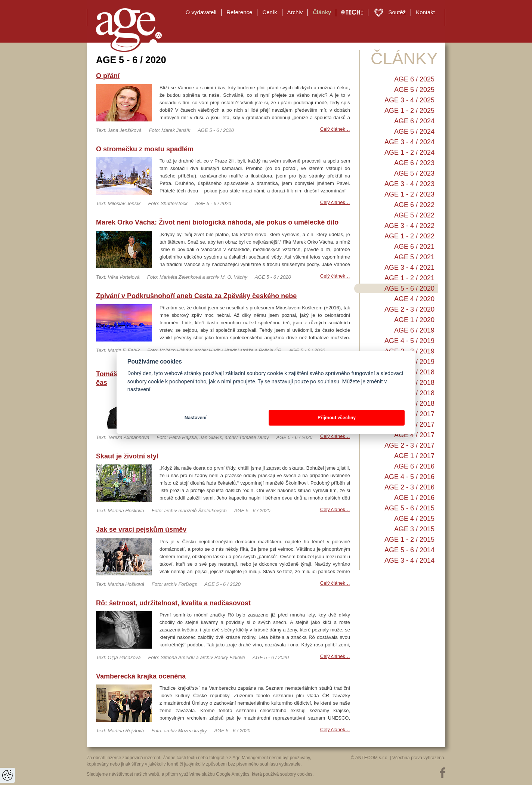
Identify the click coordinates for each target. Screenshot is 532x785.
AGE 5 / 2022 (414, 215)
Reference (239, 12)
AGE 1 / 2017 (414, 456)
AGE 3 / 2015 (414, 529)
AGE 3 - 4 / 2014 (409, 560)
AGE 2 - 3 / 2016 (409, 487)
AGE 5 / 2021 (414, 257)
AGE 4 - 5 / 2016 (409, 477)
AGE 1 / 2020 (414, 320)
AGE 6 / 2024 (414, 121)
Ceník (270, 12)
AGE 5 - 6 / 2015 (409, 508)
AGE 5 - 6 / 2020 (409, 288)
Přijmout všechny (337, 418)
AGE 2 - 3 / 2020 (409, 309)
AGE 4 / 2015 (414, 519)
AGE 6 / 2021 (414, 247)
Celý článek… (335, 129)
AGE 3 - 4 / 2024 (409, 142)
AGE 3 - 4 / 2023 (409, 184)
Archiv (295, 12)
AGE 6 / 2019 (414, 330)
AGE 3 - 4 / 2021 (409, 268)
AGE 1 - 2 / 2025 (409, 111)
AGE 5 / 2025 (414, 90)
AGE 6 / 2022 (414, 205)
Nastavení (196, 418)
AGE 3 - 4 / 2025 (409, 100)
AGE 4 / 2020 (414, 299)
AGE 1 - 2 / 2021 (409, 278)
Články (322, 12)
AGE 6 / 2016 (414, 466)
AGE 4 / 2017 (414, 435)
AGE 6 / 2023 (414, 163)
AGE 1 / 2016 (414, 498)
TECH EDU (352, 12)
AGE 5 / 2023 (414, 173)
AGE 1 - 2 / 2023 (409, 194)
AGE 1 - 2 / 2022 (409, 236)
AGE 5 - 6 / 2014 (409, 550)
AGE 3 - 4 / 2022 (409, 226)
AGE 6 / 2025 (414, 79)
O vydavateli (201, 12)
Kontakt (425, 12)
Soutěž (397, 12)
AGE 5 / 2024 (414, 132)
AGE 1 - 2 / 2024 (409, 152)
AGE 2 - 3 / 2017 (409, 445)
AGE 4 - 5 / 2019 (409, 341)
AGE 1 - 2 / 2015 (409, 540)
